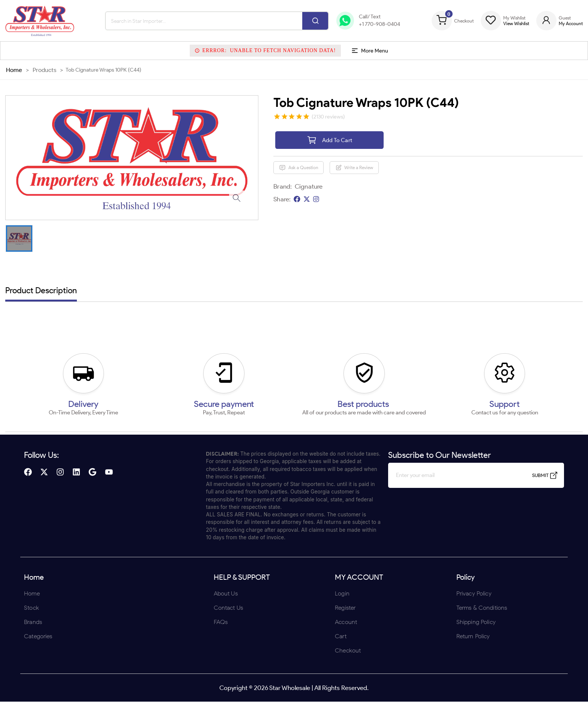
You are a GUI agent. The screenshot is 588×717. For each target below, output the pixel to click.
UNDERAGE (334, 407)
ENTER (254, 407)
